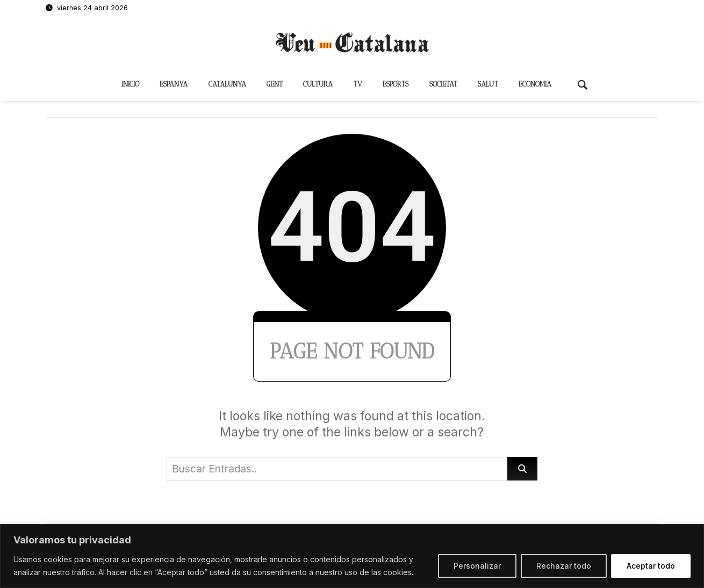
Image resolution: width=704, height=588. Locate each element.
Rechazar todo (564, 566)
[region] (352, 556)
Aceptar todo (651, 566)
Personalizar (477, 566)
